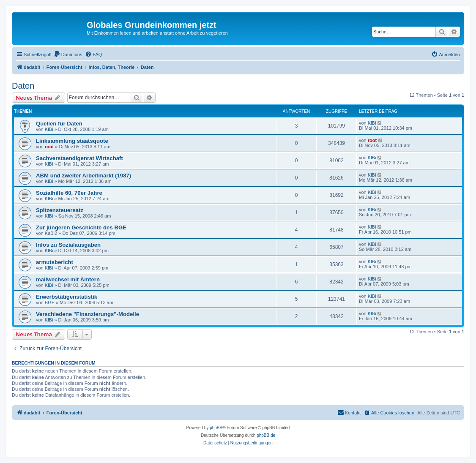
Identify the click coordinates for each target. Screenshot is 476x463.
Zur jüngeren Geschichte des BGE (81, 227)
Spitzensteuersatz (60, 210)
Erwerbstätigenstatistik (67, 297)
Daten (23, 86)
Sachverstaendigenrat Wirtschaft (79, 158)
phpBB (216, 428)
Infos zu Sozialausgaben (68, 245)
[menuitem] (68, 54)
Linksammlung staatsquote (72, 141)
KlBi (49, 129)
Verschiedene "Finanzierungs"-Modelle (88, 314)
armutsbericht (55, 262)
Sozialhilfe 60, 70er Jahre (69, 193)
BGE (50, 302)
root (49, 147)
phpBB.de (266, 435)
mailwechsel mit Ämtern (68, 279)
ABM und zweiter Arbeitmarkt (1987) (83, 176)
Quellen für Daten (59, 124)
